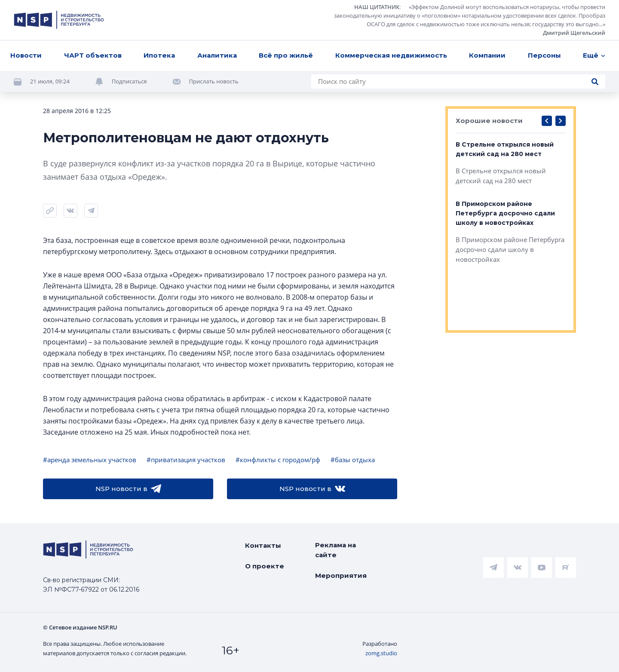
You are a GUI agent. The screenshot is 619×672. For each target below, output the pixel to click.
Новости (26, 55)
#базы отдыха (353, 460)
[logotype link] (59, 20)
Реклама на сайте (336, 550)
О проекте (265, 566)
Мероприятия (341, 575)
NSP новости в (128, 489)
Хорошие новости (489, 121)
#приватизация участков (186, 460)
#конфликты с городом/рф (278, 460)
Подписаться (129, 81)
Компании (487, 55)
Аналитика (217, 55)
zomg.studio (381, 653)
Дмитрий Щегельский (574, 33)
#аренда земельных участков (90, 460)
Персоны (544, 55)
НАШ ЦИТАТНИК (377, 7)
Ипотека (159, 55)
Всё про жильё (286, 55)
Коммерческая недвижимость (391, 55)
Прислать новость (214, 81)
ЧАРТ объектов (93, 55)
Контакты (263, 545)
